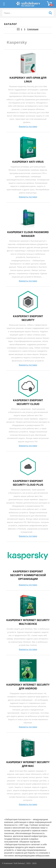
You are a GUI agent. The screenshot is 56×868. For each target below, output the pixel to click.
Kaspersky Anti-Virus (28, 162)
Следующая (33, 29)
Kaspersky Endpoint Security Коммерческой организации (28, 575)
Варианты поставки (28, 126)
